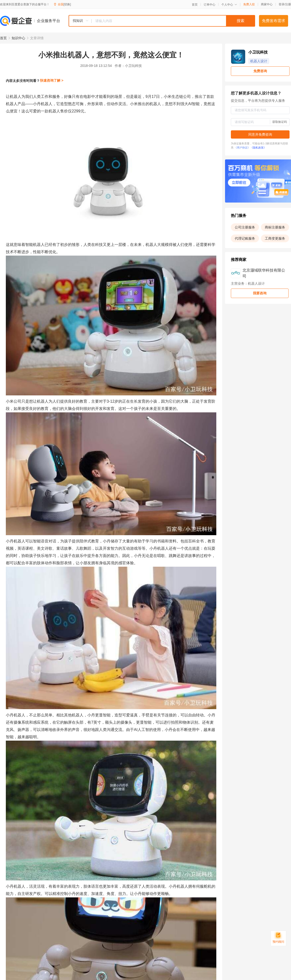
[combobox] (162, 21)
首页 (195, 5)
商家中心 (267, 4)
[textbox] (173, 21)
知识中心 (18, 38)
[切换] (67, 4)
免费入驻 (249, 4)
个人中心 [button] (229, 5)
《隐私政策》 (258, 148)
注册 (288, 4)
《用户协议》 (242, 148)
